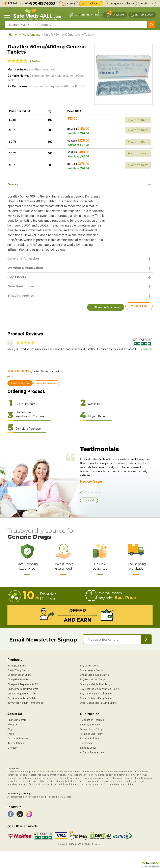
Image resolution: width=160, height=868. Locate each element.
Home (13, 35)
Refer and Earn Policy (92, 752)
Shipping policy (88, 748)
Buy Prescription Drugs (93, 679)
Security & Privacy (90, 724)
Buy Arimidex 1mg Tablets (22, 698)
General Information (24, 259)
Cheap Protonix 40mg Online (96, 698)
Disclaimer (86, 743)
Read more (146, 349)
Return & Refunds (90, 738)
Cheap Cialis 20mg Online (94, 675)
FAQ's (11, 734)
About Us (12, 724)
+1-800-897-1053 (40, 3)
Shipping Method (22, 297)
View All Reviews (47, 383)
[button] (151, 864)
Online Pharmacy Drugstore (23, 689)
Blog (10, 729)
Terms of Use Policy (91, 729)
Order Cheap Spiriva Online (22, 693)
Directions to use (22, 288)
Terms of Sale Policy (91, 734)
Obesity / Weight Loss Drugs (96, 684)
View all (90, 500)
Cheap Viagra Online (91, 670)
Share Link (139, 308)
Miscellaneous (31, 35)
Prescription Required (92, 720)
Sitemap (12, 748)
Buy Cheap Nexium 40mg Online (25, 702)
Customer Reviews (18, 738)
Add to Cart (138, 120)
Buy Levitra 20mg (90, 665)
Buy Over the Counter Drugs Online (99, 689)
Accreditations (16, 743)
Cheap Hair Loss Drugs (20, 679)
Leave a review (20, 383)
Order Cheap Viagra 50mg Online (98, 702)
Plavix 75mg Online (18, 670)
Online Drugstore (17, 720)
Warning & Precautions (27, 268)
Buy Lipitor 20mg (17, 665)
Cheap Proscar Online (20, 675)
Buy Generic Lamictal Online (96, 693)
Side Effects (17, 278)
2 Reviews (36, 61)
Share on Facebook (104, 308)
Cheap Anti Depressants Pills (24, 684)
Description (17, 184)
